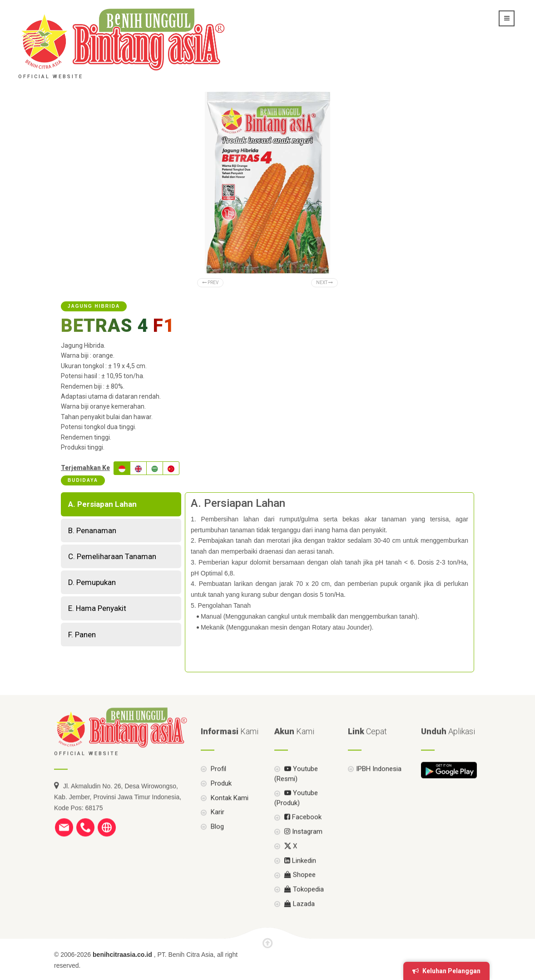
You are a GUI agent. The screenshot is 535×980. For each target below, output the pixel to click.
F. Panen (82, 635)
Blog (216, 842)
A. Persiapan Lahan (102, 504)
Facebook (302, 833)
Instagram (302, 847)
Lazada (299, 919)
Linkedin (299, 876)
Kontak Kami (229, 813)
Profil (218, 785)
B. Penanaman (92, 530)
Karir (217, 828)
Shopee (299, 890)
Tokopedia (303, 905)
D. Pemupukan (92, 582)
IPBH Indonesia (379, 785)
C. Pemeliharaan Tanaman (112, 556)
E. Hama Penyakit (97, 608)
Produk (220, 799)
